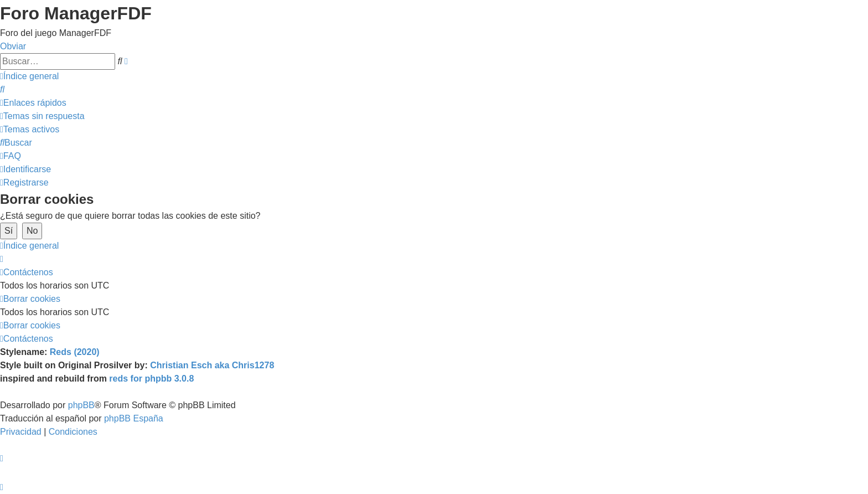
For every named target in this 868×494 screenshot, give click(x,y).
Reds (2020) (75, 352)
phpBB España (134, 418)
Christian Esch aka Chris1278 (212, 365)
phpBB (81, 405)
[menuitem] (2, 89)
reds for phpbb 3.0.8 (151, 379)
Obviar (13, 46)
